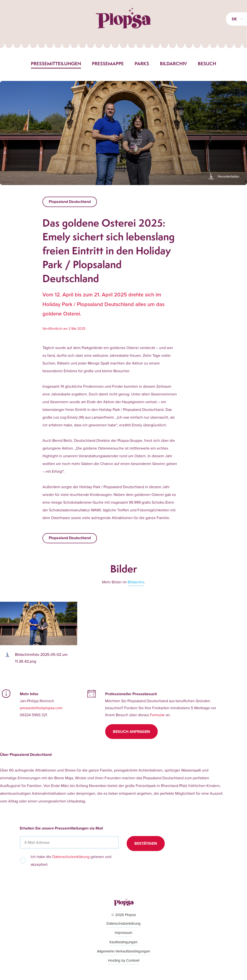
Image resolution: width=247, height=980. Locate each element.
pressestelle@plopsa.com (41, 708)
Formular (157, 715)
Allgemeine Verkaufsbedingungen (123, 951)
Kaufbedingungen (123, 942)
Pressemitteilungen (56, 64)
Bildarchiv (173, 64)
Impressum (123, 933)
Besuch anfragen (131, 732)
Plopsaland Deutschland (70, 202)
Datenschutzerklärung (71, 857)
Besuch (207, 64)
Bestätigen (146, 843)
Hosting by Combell (124, 960)
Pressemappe (108, 64)
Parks (142, 64)
